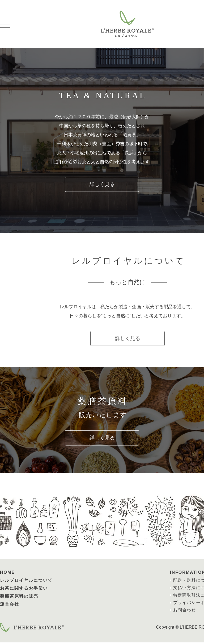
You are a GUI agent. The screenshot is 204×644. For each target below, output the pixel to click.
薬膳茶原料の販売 (19, 598)
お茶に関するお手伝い (24, 590)
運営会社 (10, 606)
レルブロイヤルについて (26, 582)
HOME (7, 574)
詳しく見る (102, 184)
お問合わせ (184, 612)
